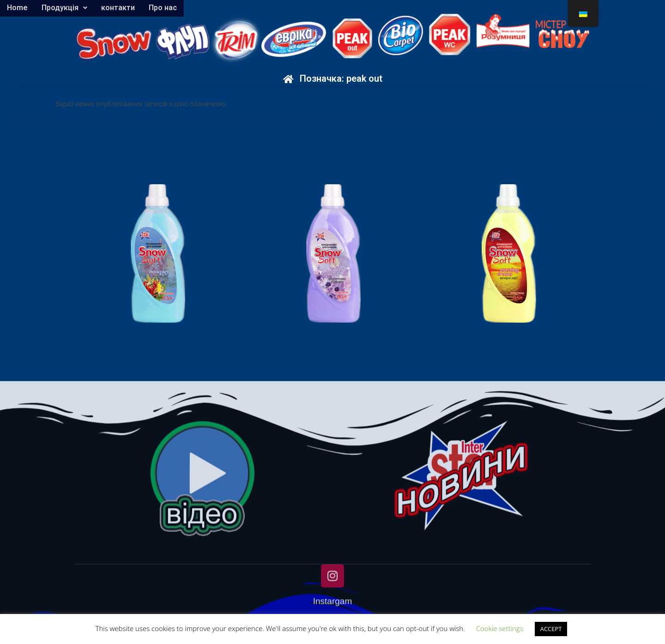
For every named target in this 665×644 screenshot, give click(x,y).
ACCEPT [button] (551, 629)
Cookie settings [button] (500, 628)
